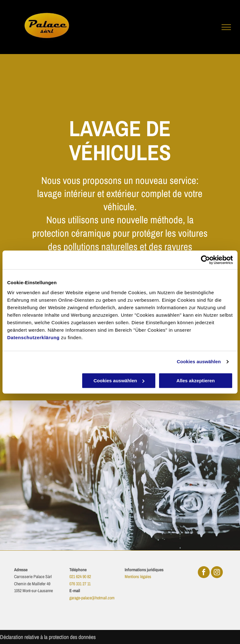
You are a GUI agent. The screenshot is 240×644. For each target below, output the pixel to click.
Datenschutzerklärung (33, 337)
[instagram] (217, 573)
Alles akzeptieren (196, 381)
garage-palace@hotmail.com (92, 598)
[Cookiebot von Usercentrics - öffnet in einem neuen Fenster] (205, 260)
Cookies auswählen (199, 362)
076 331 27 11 (80, 584)
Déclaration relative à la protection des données (48, 637)
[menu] (226, 27)
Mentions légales (138, 577)
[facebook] (204, 573)
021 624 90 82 (80, 577)
